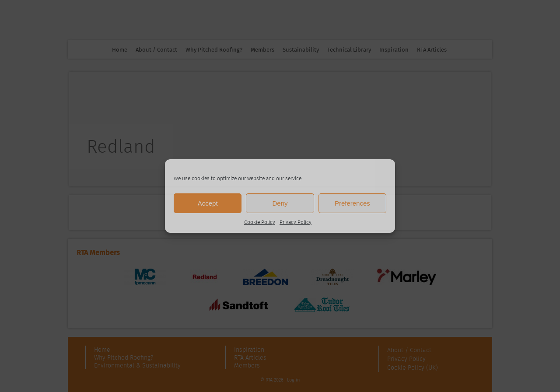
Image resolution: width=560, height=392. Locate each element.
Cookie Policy (260, 222)
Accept (208, 203)
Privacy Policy (296, 222)
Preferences (352, 203)
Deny (280, 203)
